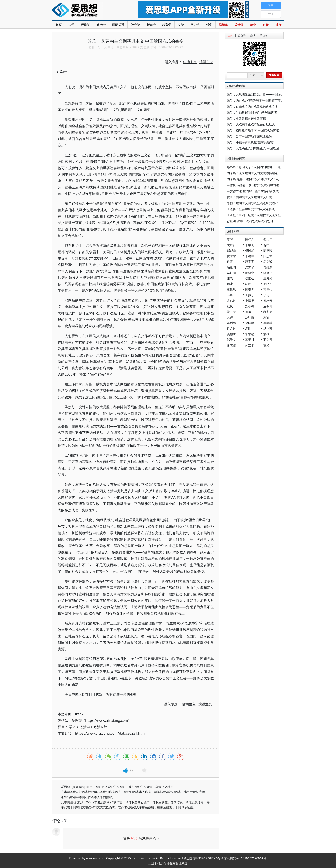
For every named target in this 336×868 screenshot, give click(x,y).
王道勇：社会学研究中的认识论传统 (251, 209)
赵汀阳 (231, 273)
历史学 (195, 25)
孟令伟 (268, 306)
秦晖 (230, 239)
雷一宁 (231, 312)
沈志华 (250, 267)
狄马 (266, 295)
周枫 (248, 312)
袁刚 (248, 328)
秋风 (230, 306)
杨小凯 (268, 328)
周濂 (230, 284)
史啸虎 (250, 301)
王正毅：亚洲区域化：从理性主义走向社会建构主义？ (263, 215)
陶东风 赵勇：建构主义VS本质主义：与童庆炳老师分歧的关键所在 (271, 179)
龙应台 (231, 245)
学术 (72, 727)
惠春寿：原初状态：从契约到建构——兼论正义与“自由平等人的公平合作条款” (279, 167)
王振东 (250, 295)
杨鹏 (248, 284)
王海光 (268, 278)
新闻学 (151, 25)
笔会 (253, 25)
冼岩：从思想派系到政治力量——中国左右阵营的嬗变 (263, 94)
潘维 (266, 334)
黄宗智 (231, 256)
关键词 (239, 25)
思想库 (223, 25)
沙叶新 (250, 317)
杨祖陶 (231, 267)
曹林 (266, 245)
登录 (134, 838)
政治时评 (100, 727)
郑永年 (268, 239)
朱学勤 (250, 334)
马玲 (230, 295)
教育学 (167, 25)
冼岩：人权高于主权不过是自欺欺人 (251, 124)
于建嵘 (250, 256)
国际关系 (118, 25)
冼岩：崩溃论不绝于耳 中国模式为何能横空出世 (259, 130)
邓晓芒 (268, 284)
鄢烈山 (231, 250)
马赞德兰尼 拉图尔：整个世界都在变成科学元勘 (259, 191)
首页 (59, 25)
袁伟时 (231, 301)
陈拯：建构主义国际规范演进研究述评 (252, 203)
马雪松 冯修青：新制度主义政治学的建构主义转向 (260, 185)
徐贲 (230, 262)
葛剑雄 (231, 323)
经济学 (85, 25)
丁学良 (250, 245)
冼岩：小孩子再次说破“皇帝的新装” (250, 142)
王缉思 (231, 289)
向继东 (268, 267)
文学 (181, 25)
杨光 (266, 345)
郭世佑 (268, 289)
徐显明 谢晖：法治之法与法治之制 (250, 221)
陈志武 (268, 256)
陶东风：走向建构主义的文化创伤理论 (252, 173)
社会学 (135, 25)
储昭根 (250, 323)
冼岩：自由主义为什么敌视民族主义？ (252, 106)
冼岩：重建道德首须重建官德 (246, 118)
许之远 (231, 328)
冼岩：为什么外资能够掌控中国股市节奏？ (255, 100)
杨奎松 (250, 278)
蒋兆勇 (268, 312)
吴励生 (231, 334)
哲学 (209, 25)
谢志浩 (231, 345)
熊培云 (268, 301)
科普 (266, 25)
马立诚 (268, 262)
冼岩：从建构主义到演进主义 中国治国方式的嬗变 (260, 148)
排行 (278, 25)
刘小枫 (250, 306)
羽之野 (268, 340)
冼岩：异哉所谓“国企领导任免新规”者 (252, 112)
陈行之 (250, 239)
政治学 (101, 25)
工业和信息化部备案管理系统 (168, 863)
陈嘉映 (268, 250)
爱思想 (86, 11)
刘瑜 (266, 317)
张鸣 (230, 278)
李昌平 (268, 273)
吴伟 (230, 317)
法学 (71, 25)
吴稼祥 (268, 323)
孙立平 (250, 345)
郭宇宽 (250, 262)
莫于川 (250, 340)
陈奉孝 (250, 289)
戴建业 (250, 273)
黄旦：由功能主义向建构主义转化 (249, 197)
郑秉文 (231, 340)
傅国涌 (250, 250)
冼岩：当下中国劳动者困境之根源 (249, 136)
